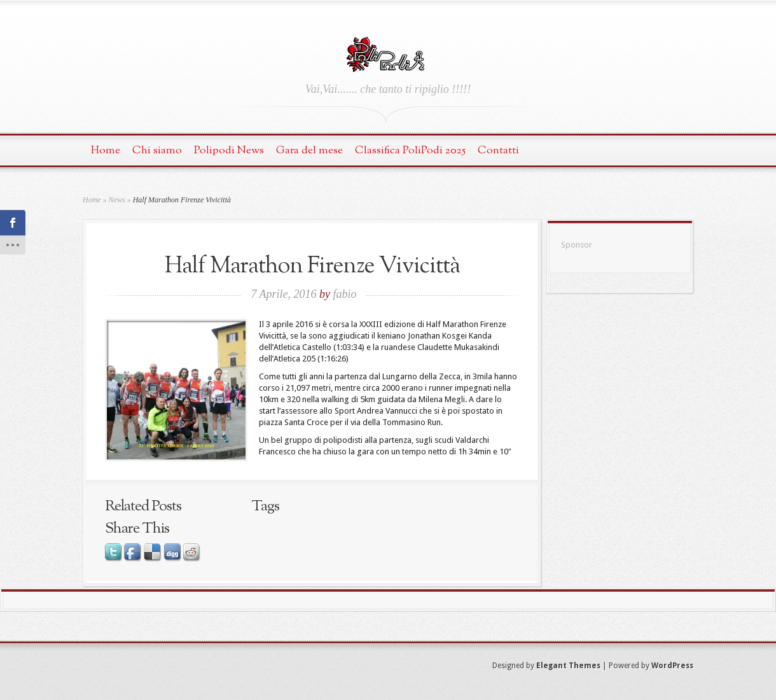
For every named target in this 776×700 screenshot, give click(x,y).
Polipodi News (229, 150)
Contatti (498, 150)
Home (106, 150)
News (117, 200)
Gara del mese (309, 150)
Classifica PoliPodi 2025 (410, 150)
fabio (345, 294)
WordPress (672, 666)
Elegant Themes (568, 666)
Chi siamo (157, 150)
